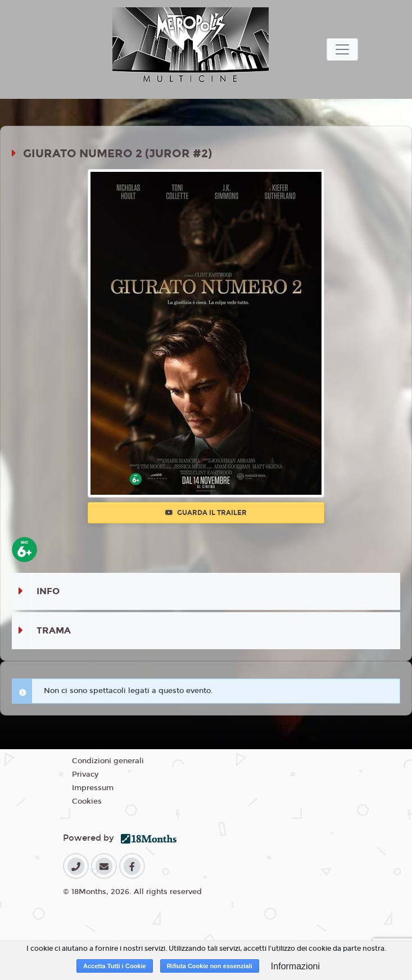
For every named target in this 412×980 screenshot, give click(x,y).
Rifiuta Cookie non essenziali (210, 966)
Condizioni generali (108, 761)
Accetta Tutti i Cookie (115, 966)
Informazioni (295, 966)
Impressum (93, 788)
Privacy (85, 774)
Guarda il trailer (206, 513)
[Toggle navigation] (342, 49)
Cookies (87, 801)
